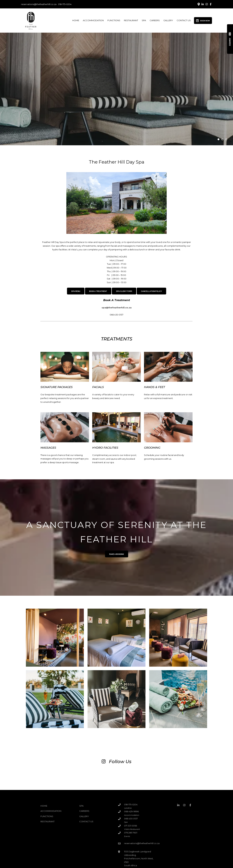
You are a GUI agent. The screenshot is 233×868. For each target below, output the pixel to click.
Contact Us (184, 20)
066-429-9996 (131, 811)
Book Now (203, 21)
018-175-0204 (65, 4)
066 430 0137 (131, 819)
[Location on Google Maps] (199, 4)
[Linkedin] (203, 4)
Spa (144, 20)
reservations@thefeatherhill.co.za (39, 4)
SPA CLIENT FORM (124, 291)
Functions (114, 20)
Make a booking (117, 554)
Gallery (168, 20)
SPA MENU (76, 291)
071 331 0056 (130, 826)
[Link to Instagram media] (23, 776)
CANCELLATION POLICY (151, 291)
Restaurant (131, 20)
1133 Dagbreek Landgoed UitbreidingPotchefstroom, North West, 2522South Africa (139, 858)
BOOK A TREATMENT (98, 291)
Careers (155, 20)
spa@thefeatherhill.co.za (117, 308)
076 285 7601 (131, 833)
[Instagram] (207, 4)
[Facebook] (211, 4)
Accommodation (93, 20)
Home (76, 20)
